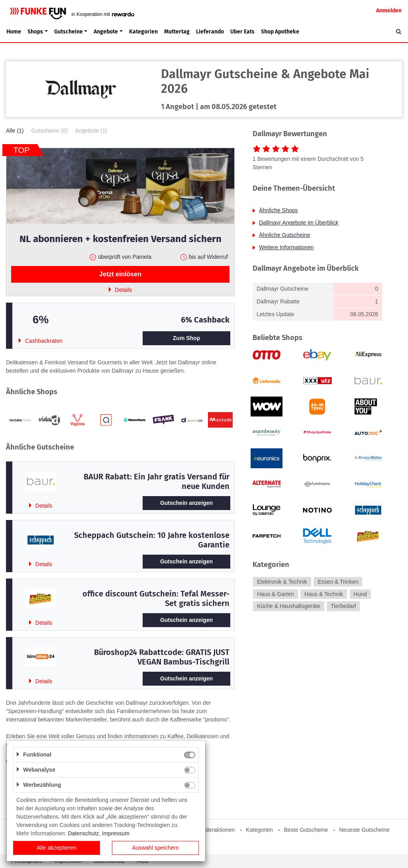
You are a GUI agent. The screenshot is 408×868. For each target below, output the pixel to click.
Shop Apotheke (280, 32)
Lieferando (210, 32)
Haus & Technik (324, 594)
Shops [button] (35, 32)
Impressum (116, 833)
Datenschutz (83, 833)
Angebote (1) (91, 131)
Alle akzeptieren (57, 848)
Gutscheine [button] (69, 32)
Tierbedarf (343, 606)
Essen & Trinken (338, 582)
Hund (360, 594)
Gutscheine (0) (49, 131)
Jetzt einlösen (120, 274)
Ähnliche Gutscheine (284, 235)
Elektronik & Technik (282, 582)
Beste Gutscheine (306, 830)
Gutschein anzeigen (186, 503)
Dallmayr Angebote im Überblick (299, 223)
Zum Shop (186, 338)
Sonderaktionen (215, 830)
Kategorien (143, 32)
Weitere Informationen (286, 247)
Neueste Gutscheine (364, 830)
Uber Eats (242, 32)
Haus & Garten (276, 594)
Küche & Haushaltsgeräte (289, 606)
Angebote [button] (106, 32)
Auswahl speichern (155, 848)
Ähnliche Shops (278, 210)
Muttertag (177, 32)
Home (14, 32)
